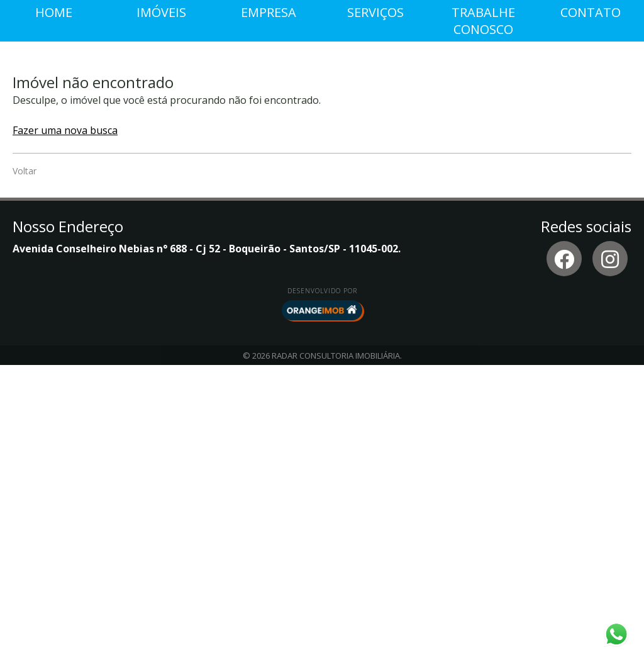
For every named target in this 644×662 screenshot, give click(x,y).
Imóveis (161, 309)
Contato (591, 309)
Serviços (375, 309)
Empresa (269, 309)
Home (54, 309)
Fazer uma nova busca (65, 427)
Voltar (25, 468)
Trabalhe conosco (483, 318)
